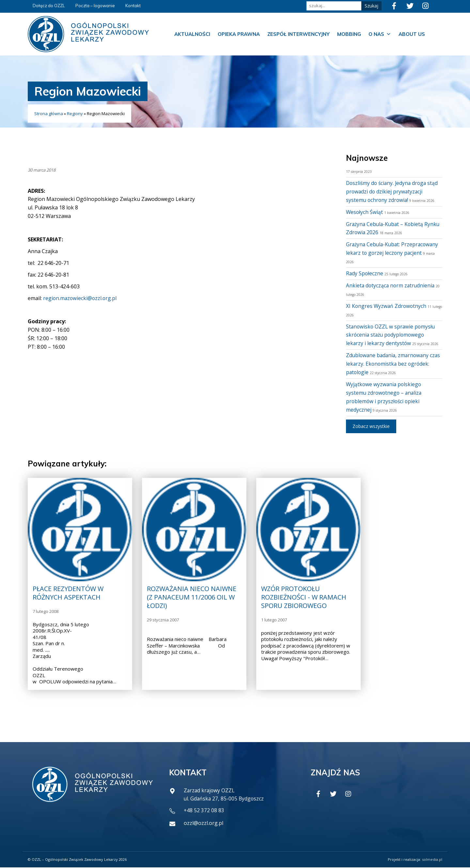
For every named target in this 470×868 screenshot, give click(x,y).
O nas (380, 34)
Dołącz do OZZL (49, 6)
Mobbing (349, 34)
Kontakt (133, 6)
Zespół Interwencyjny (298, 34)
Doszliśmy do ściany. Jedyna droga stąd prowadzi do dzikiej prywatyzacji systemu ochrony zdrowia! (393, 191)
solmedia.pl (432, 860)
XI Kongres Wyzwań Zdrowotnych (387, 306)
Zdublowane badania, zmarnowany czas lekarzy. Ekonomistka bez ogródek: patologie (389, 364)
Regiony (75, 114)
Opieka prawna (239, 34)
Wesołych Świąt (365, 212)
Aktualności (192, 34)
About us (412, 34)
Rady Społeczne (365, 273)
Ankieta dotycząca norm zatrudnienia (391, 285)
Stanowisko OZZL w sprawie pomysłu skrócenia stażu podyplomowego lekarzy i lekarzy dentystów (392, 335)
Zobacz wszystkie (371, 426)
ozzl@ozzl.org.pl (204, 824)
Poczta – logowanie (95, 6)
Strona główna (49, 114)
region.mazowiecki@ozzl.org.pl (81, 298)
